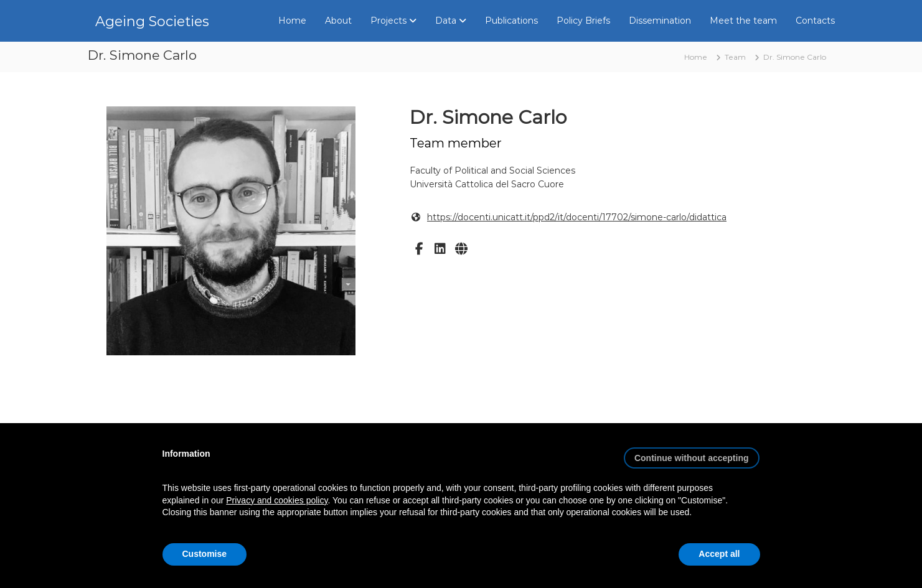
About (338, 21)
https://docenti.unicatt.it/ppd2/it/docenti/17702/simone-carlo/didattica (577, 217)
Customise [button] (205, 554)
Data (446, 21)
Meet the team (743, 21)
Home (292, 21)
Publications (511, 21)
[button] (692, 453)
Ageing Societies (152, 21)
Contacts (815, 21)
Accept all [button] (719, 554)
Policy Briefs (583, 21)
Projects (388, 21)
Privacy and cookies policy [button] (277, 500)
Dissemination (660, 21)
